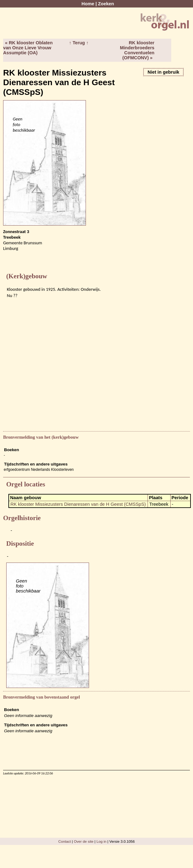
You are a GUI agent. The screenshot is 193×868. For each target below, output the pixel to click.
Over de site (84, 841)
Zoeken (106, 4)
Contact (64, 841)
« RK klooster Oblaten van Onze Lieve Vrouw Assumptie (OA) (28, 48)
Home (88, 4)
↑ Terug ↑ (79, 43)
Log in (101, 841)
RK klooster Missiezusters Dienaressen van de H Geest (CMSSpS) (78, 504)
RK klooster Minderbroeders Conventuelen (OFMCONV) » (137, 50)
